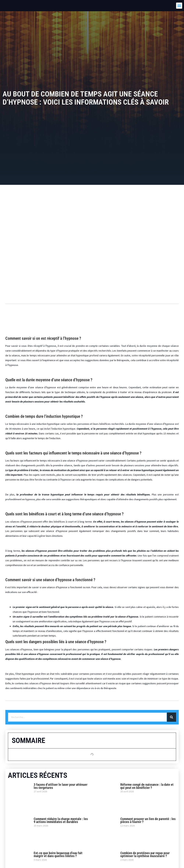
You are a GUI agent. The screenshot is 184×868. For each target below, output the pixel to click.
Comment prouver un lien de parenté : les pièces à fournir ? (148, 820)
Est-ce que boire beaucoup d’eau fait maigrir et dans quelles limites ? (58, 854)
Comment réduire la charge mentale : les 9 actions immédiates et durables (61, 820)
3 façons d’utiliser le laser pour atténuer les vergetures (61, 786)
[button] (179, 6)
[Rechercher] (171, 717)
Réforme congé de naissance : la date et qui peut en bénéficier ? (147, 786)
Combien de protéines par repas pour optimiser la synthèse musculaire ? (145, 854)
